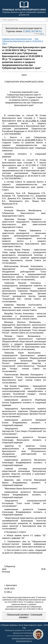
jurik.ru (42, 34)
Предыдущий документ (18, 614)
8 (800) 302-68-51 (33, 31)
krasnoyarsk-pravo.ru (24, 641)
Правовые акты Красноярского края (17, 39)
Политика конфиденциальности (24, 638)
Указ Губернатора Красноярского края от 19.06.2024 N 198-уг (23, 41)
